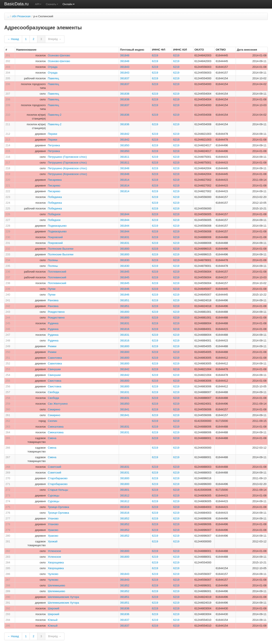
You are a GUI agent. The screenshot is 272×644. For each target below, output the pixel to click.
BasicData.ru (16, 4)
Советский (55, 467)
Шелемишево (56, 585)
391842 (125, 134)
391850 (125, 145)
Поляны (53, 260)
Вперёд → (55, 39)
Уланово (53, 518)
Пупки (52, 289)
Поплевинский (57, 272)
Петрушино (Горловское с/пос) (67, 157)
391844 (125, 214)
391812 (125, 495)
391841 (125, 409)
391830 (125, 260)
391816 (125, 329)
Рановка (53, 300)
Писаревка (55, 180)
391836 (125, 115)
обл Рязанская (21, 16)
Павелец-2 (55, 115)
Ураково (53, 530)
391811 (125, 157)
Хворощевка (56, 562)
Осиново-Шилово (59, 55)
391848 (125, 55)
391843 (125, 67)
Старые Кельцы (58, 490)
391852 (125, 518)
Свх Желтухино (58, 404)
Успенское (54, 551)
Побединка (55, 197)
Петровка (54, 145)
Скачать (52, 4)
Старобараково (58, 478)
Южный (53, 620)
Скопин (52, 421)
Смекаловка (56, 427)
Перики (52, 134)
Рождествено (56, 312)
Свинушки (54, 369)
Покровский (55, 237)
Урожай (53, 541)
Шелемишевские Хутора (63, 597)
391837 (125, 78)
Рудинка (53, 323)
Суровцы (54, 495)
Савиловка (55, 358)
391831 (125, 237)
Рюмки (52, 346)
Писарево (54, 186)
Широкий (54, 608)
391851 (125, 300)
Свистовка (55, 381)
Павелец (53, 78)
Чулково (53, 574)
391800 (125, 249)
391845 (125, 272)
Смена (52, 438)
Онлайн (69, 4)
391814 (125, 180)
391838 (125, 94)
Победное (54, 214)
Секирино (54, 409)
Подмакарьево (57, 226)
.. (8, 16)
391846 (125, 289)
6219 (155, 55)
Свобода (53, 392)
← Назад (13, 39)
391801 (125, 490)
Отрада (53, 67)
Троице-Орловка (58, 507)
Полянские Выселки (61, 249)
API (38, 4)
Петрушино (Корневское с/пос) (67, 168)
